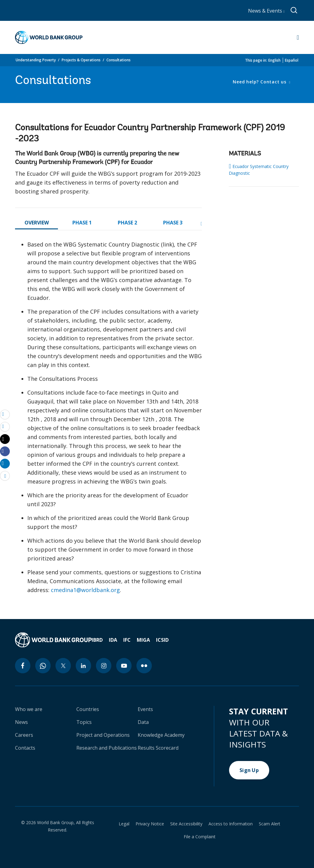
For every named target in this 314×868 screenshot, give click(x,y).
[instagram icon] (104, 666)
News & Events (266, 11)
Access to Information (231, 824)
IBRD (97, 640)
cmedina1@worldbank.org (85, 590)
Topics (84, 722)
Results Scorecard (158, 748)
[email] (5, 414)
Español (292, 60)
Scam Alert (270, 824)
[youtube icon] (124, 666)
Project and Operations (103, 735)
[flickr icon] (144, 666)
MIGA (143, 640)
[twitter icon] (63, 666)
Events (145, 709)
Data (143, 722)
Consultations (119, 60)
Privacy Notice (150, 824)
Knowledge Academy (161, 735)
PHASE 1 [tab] (82, 223)
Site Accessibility (186, 824)
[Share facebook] (5, 451)
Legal (124, 824)
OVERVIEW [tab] (37, 223)
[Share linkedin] (5, 463)
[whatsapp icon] (43, 666)
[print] (5, 426)
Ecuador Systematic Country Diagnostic (258, 170)
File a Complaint (200, 837)
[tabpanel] (108, 420)
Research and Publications (107, 748)
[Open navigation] (298, 37)
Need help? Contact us (260, 82)
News (21, 722)
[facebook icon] (23, 666)
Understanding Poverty (36, 60)
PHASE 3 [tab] (173, 223)
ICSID (162, 640)
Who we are (29, 709)
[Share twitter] (5, 439)
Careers (24, 735)
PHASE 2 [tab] (127, 223)
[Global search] (294, 10)
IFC (127, 640)
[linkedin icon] (83, 666)
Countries (88, 709)
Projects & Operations (81, 60)
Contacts (25, 748)
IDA (113, 640)
